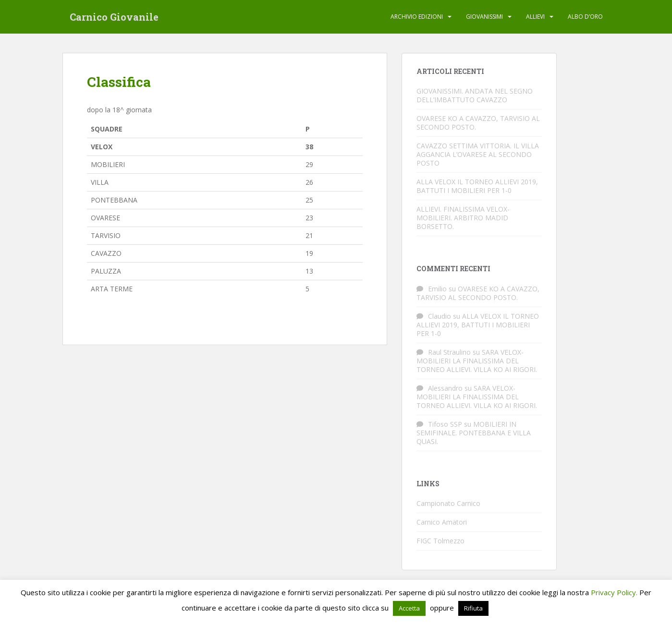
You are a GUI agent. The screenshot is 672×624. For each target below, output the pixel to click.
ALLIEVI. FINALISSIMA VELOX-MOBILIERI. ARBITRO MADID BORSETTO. (463, 218)
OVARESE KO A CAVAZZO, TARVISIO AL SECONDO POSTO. (478, 123)
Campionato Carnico (448, 503)
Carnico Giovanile (114, 17)
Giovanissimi (484, 17)
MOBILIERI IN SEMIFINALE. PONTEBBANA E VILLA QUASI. (474, 433)
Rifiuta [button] (473, 608)
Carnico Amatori (442, 522)
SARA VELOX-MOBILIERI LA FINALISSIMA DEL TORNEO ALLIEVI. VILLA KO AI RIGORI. (477, 361)
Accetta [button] (409, 608)
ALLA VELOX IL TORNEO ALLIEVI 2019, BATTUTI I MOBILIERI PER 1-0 (477, 186)
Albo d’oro (585, 17)
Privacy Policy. (614, 592)
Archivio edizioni (417, 17)
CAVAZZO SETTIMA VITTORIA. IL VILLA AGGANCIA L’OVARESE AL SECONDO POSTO (478, 154)
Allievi (535, 17)
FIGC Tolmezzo (440, 541)
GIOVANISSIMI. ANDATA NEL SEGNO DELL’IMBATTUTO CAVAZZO (475, 95)
